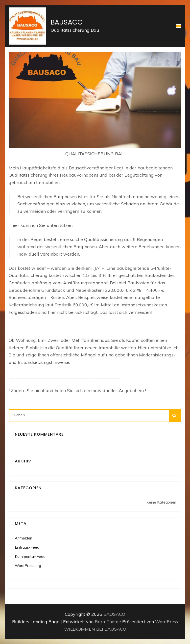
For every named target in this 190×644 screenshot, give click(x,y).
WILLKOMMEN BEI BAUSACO (95, 629)
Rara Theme (108, 622)
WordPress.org (28, 566)
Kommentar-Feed (30, 556)
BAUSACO (67, 22)
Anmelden (24, 538)
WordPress (166, 622)
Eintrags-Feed (27, 547)
